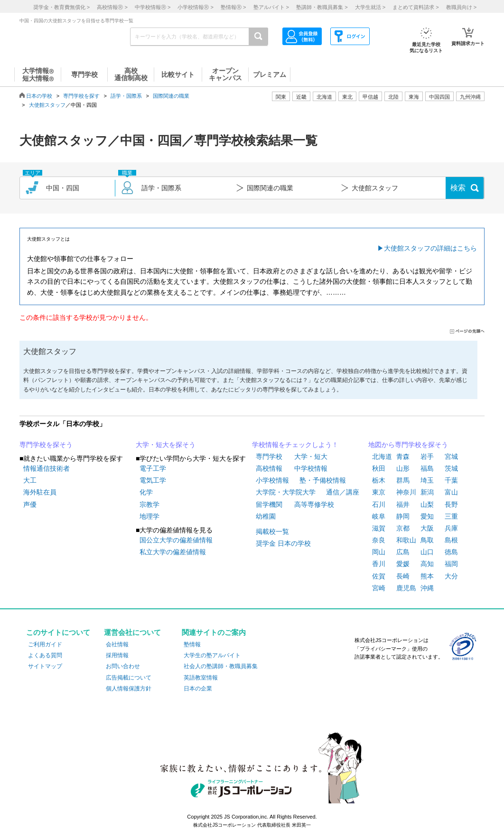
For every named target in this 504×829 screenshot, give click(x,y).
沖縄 (427, 588)
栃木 (379, 480)
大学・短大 (311, 456)
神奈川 (406, 492)
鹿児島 (406, 588)
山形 (403, 468)
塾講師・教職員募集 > (322, 7)
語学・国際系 (126, 96)
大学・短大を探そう (166, 445)
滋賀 (379, 528)
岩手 (427, 456)
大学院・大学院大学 (286, 492)
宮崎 (379, 588)
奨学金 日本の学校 (283, 543)
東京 (379, 492)
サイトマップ (45, 666)
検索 (458, 188)
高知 (427, 564)
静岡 (403, 516)
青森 (403, 456)
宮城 (451, 456)
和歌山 (406, 540)
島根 (451, 540)
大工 (30, 480)
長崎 (403, 576)
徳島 (451, 552)
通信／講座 (343, 492)
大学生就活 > (370, 7)
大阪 (427, 528)
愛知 (427, 516)
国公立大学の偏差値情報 (176, 540)
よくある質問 (45, 655)
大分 (451, 576)
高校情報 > (112, 7)
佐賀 (379, 576)
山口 (427, 552)
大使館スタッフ (47, 105)
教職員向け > (461, 7)
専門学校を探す (81, 96)
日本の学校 (39, 96)
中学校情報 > (153, 7)
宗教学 (149, 504)
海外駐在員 (40, 492)
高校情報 (269, 468)
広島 (403, 552)
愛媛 (403, 564)
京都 (403, 528)
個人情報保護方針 (129, 689)
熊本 (427, 576)
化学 (146, 492)
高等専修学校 (314, 504)
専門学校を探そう (46, 445)
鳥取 (427, 540)
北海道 (324, 97)
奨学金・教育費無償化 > (61, 7)
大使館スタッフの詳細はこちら (430, 248)
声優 (30, 504)
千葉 (451, 480)
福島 (427, 468)
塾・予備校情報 (323, 480)
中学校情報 (311, 468)
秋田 (379, 468)
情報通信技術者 (47, 468)
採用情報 (117, 655)
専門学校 (269, 456)
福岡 (451, 564)
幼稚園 (266, 516)
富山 (451, 492)
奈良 (379, 540)
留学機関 (269, 504)
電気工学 (153, 480)
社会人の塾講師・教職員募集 (221, 666)
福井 (403, 504)
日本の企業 (198, 689)
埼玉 (427, 480)
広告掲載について (129, 678)
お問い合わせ (123, 666)
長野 (451, 504)
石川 (379, 504)
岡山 (379, 552)
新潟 (427, 492)
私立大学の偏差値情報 (173, 552)
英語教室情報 (201, 678)
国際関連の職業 (171, 96)
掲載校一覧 (272, 531)
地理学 (149, 516)
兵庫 (451, 528)
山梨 (427, 504)
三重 (451, 516)
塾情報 (192, 644)
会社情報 (117, 644)
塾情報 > (233, 7)
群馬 (403, 480)
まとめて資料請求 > (415, 7)
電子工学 (153, 468)
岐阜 (379, 516)
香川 (379, 564)
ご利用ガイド (45, 644)
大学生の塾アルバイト (212, 655)
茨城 (451, 468)
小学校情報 (272, 480)
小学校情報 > (195, 7)
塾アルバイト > (271, 7)
